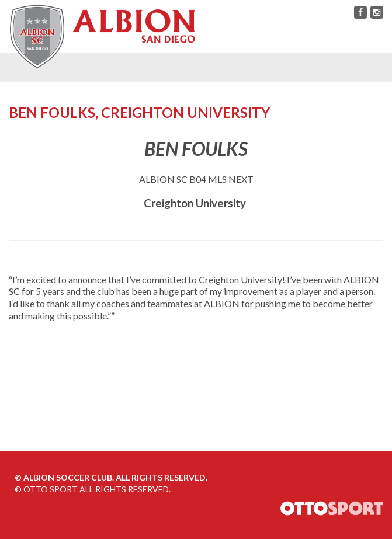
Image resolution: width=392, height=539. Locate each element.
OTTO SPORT (51, 489)
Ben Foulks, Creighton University (139, 112)
